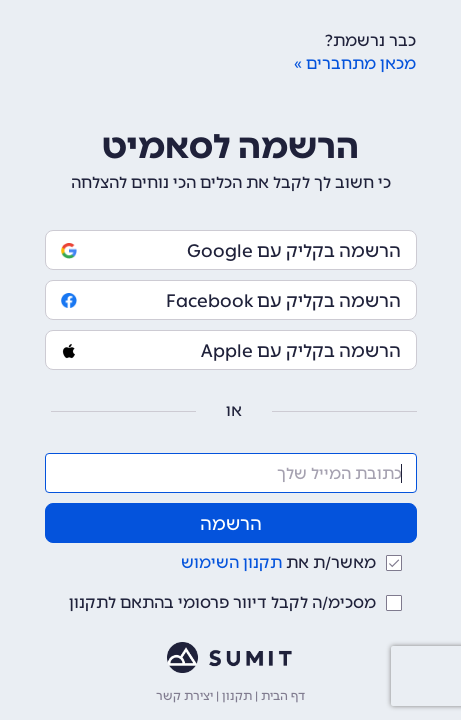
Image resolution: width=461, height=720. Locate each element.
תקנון (237, 696)
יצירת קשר (184, 696)
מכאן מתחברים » (355, 63)
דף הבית (283, 696)
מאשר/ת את (278, 562)
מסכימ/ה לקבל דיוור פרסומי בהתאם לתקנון (222, 602)
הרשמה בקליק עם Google (231, 251)
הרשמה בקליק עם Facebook (231, 301)
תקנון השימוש (231, 562)
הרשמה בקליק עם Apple (231, 351)
